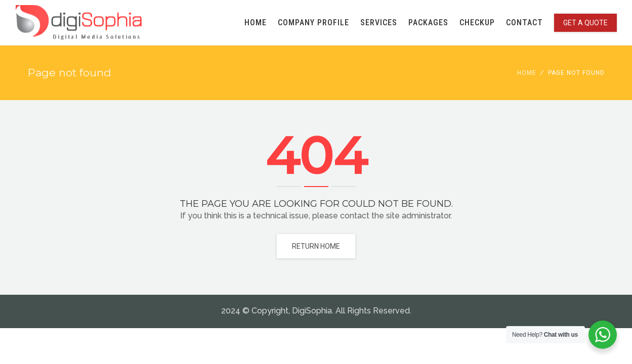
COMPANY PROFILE (313, 22)
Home (527, 73)
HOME (256, 22)
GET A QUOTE (585, 23)
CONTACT (524, 22)
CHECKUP (477, 22)
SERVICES (379, 22)
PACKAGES (428, 22)
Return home (316, 246)
